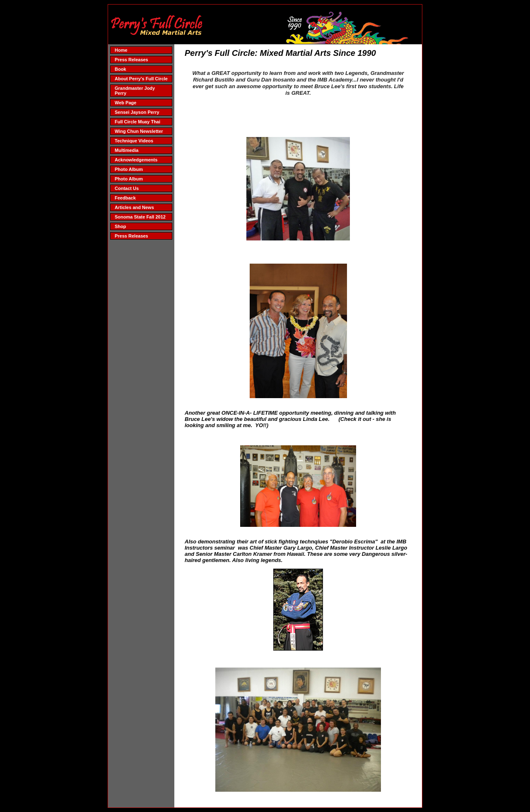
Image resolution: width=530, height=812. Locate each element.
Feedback (125, 198)
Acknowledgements (136, 160)
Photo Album (129, 169)
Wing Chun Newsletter (139, 131)
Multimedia (126, 150)
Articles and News (134, 207)
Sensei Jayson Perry (137, 112)
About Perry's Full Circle (141, 79)
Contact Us (127, 188)
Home (121, 50)
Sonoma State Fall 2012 (140, 217)
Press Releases (131, 60)
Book (120, 69)
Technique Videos (134, 141)
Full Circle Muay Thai (137, 122)
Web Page (125, 103)
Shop (120, 226)
